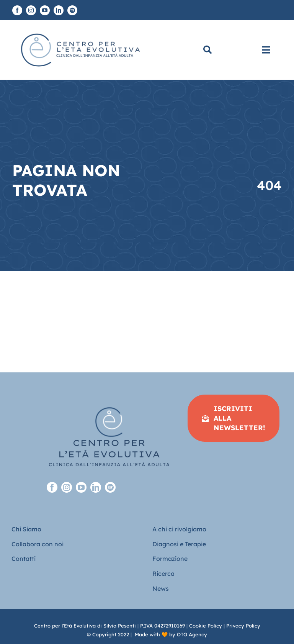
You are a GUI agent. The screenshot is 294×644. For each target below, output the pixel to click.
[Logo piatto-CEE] (80, 30)
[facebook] (17, 10)
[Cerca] (207, 50)
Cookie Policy (206, 626)
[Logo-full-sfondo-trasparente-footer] (109, 398)
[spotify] (72, 10)
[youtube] (45, 10)
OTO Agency (192, 634)
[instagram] (31, 10)
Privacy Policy (243, 626)
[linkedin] (59, 10)
